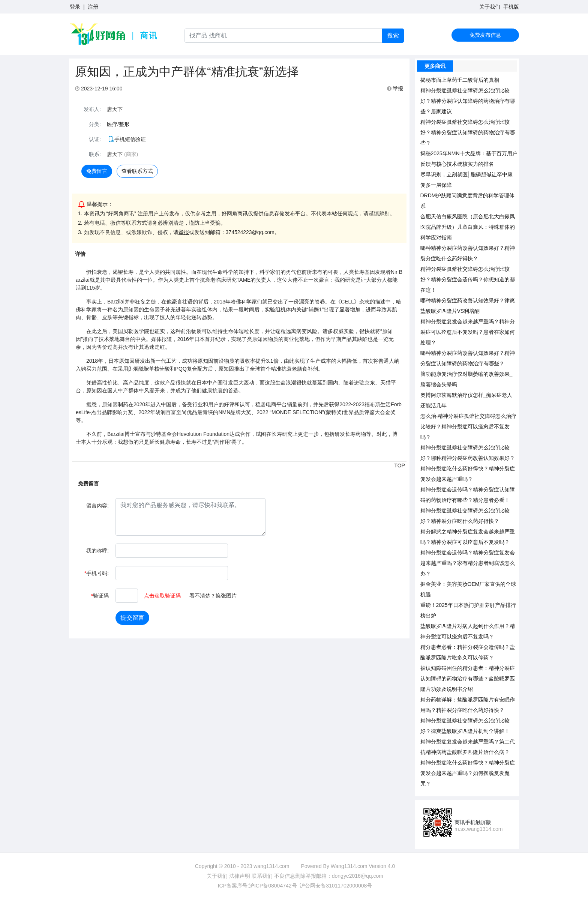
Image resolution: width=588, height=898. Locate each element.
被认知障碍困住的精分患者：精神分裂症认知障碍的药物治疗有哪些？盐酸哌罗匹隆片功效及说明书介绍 (468, 679)
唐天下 (115, 109)
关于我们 (490, 7)
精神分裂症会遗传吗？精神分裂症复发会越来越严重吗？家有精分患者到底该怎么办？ (468, 563)
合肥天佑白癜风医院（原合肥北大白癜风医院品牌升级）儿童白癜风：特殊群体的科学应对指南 (468, 227)
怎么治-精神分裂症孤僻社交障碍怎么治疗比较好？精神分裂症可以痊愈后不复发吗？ (469, 426)
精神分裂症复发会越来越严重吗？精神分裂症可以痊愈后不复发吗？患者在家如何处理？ (468, 332)
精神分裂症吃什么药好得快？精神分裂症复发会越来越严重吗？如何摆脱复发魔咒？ (468, 773)
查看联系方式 (137, 171)
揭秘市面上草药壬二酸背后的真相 (460, 80)
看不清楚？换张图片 (213, 596)
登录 (75, 7)
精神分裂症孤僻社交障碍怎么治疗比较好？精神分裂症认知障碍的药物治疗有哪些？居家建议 (468, 101)
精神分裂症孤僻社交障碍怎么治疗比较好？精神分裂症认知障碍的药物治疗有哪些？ (468, 132)
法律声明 (240, 876)
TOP (399, 466)
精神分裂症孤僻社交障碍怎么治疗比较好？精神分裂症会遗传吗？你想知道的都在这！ (468, 279)
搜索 (393, 35)
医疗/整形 (118, 124)
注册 (93, 7)
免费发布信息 (485, 35)
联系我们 (262, 876)
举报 (395, 89)
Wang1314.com (349, 866)
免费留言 (97, 171)
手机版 (511, 7)
